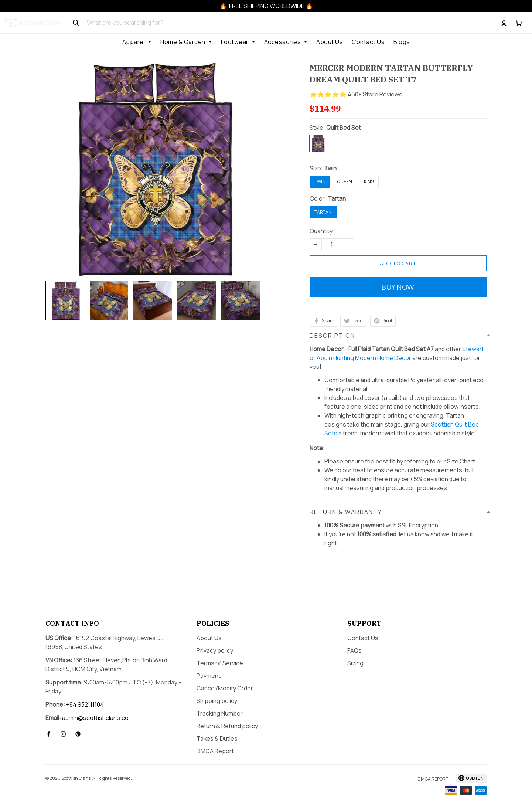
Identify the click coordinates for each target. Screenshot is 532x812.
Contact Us (368, 42)
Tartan (337, 198)
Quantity (321, 231)
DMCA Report (215, 751)
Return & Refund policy (227, 726)
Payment (209, 676)
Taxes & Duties (217, 738)
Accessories (286, 42)
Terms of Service (220, 663)
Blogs (402, 42)
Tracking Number (220, 713)
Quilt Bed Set (344, 128)
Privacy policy (215, 650)
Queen (345, 182)
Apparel (137, 42)
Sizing (355, 663)
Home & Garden (186, 42)
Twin (330, 168)
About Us (330, 42)
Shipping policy (217, 701)
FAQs (354, 650)
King (369, 182)
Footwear (238, 42)
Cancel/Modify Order (225, 688)
